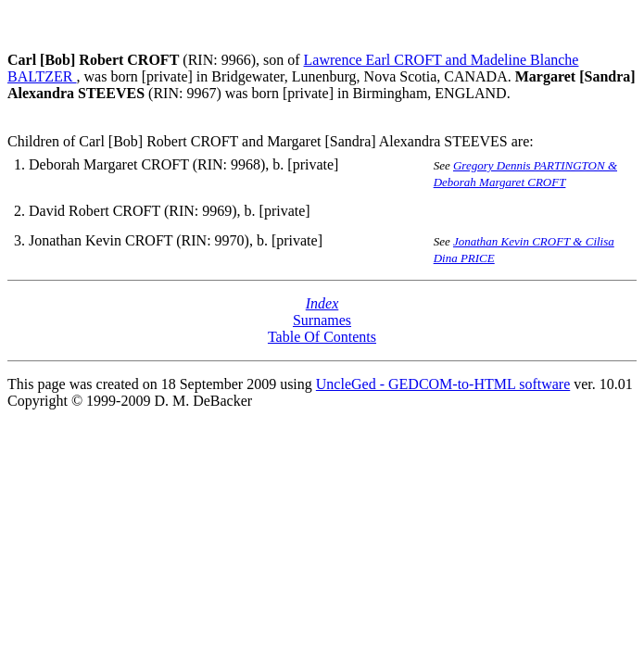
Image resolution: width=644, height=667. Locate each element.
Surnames (322, 320)
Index (322, 303)
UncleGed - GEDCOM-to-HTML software (443, 384)
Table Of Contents (322, 337)
